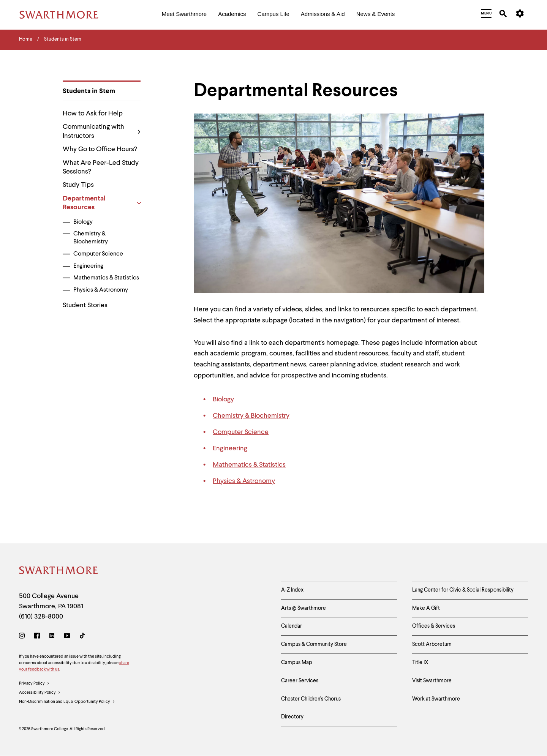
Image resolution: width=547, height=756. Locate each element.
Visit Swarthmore (432, 681)
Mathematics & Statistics (106, 278)
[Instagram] (23, 637)
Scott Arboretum (432, 644)
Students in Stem (89, 91)
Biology (83, 222)
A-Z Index (292, 590)
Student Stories (85, 305)
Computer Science (98, 254)
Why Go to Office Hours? (100, 149)
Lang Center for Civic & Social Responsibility (463, 590)
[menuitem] (184, 15)
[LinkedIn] (52, 637)
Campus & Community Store (314, 644)
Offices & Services (434, 626)
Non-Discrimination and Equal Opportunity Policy (67, 702)
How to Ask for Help (93, 114)
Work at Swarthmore (436, 699)
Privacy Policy (34, 684)
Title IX (420, 663)
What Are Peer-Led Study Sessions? (101, 167)
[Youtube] (67, 637)
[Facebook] (37, 637)
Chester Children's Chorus (311, 699)
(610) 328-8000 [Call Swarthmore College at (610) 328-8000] (41, 617)
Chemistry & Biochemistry (91, 238)
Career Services (300, 681)
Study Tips (78, 185)
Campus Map (297, 663)
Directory (292, 717)
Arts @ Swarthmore (304, 608)
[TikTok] (82, 637)
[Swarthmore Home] (59, 572)
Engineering (88, 266)
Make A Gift (426, 608)
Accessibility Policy (40, 693)
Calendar (292, 626)
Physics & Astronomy (101, 290)
